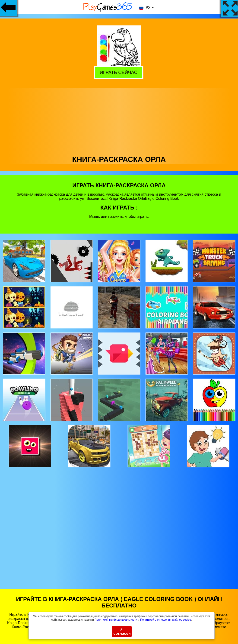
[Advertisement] (119, 120)
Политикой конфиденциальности (116, 620)
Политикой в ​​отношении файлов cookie (166, 620)
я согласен (122, 631)
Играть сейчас (119, 72)
